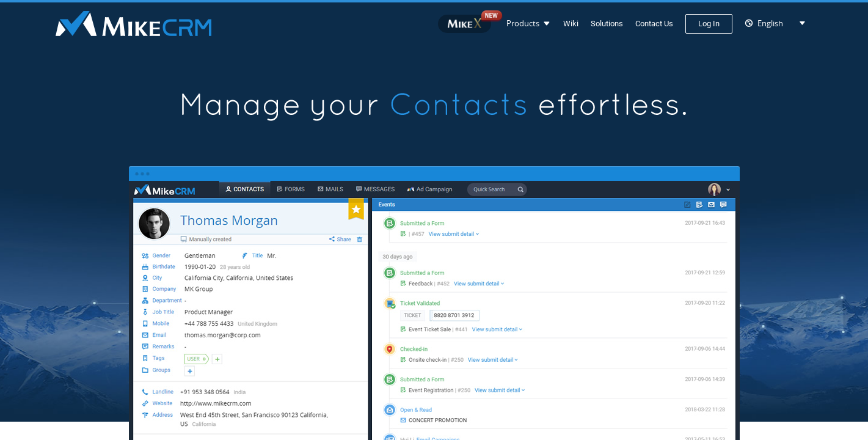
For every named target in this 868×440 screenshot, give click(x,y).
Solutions (607, 24)
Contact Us (654, 24)
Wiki (571, 24)
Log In (709, 24)
